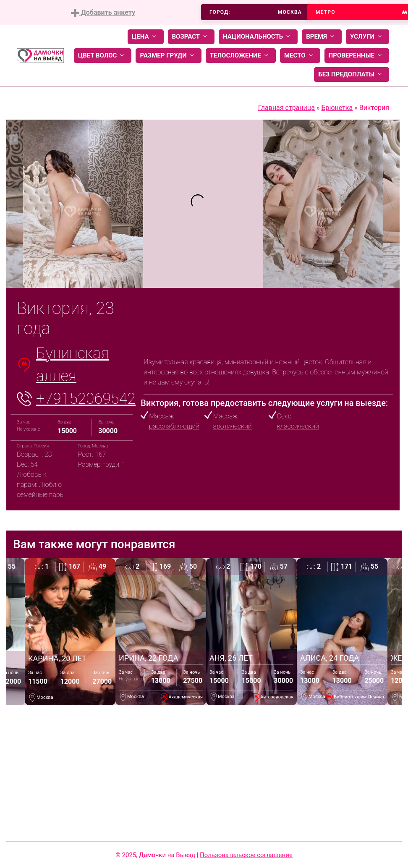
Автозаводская (277, 697)
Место (300, 56)
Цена (146, 37)
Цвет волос (103, 56)
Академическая (186, 697)
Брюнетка (337, 108)
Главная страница (286, 108)
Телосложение (241, 56)
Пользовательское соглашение (246, 855)
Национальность (258, 37)
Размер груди (168, 56)
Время (322, 37)
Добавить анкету (103, 13)
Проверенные (357, 56)
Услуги (367, 37)
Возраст (191, 37)
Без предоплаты (352, 75)
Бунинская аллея (72, 365)
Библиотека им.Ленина (359, 697)
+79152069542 (86, 399)
